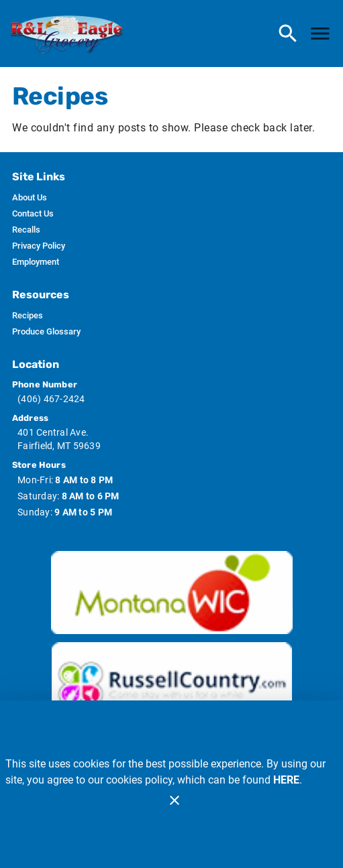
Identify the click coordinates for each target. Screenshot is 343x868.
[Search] (288, 34)
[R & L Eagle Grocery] (71, 34)
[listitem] (30, 198)
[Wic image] (172, 593)
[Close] (175, 800)
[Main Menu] (320, 34)
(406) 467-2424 (51, 399)
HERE (286, 780)
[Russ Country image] (172, 684)
